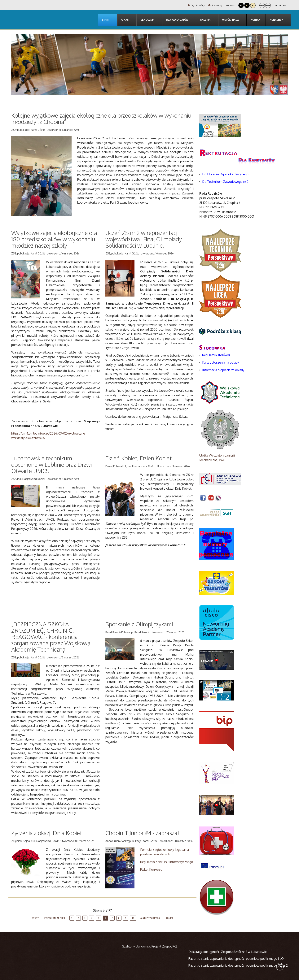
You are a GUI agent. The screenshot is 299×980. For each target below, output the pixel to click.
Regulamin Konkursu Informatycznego (167, 862)
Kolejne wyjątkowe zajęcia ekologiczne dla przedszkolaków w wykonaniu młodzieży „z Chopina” (101, 118)
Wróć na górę (280, 967)
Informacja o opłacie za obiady (224, 370)
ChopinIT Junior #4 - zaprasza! (142, 833)
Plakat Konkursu (151, 869)
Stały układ (262, 5)
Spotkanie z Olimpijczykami (139, 624)
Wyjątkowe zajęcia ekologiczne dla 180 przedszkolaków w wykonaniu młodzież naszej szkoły (54, 239)
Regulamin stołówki (216, 355)
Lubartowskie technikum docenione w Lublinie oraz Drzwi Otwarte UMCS (52, 464)
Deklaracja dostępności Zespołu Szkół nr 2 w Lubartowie (228, 952)
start (35, 918)
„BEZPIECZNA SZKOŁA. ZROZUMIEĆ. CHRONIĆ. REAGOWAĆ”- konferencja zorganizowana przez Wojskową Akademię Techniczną (51, 637)
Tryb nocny (214, 5)
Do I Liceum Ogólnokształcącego (225, 174)
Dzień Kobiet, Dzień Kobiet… (141, 458)
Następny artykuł (150, 918)
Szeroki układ (268, 5)
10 (133, 918)
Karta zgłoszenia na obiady (221, 362)
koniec (169, 918)
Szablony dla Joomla (136, 946)
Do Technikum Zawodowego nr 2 (225, 182)
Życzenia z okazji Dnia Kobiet (47, 833)
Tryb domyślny (191, 5)
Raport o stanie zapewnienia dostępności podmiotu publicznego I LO (236, 959)
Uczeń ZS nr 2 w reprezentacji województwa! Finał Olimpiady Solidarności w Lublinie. (144, 239)
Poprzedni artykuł (55, 918)
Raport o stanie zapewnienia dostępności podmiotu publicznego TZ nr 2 (238, 965)
